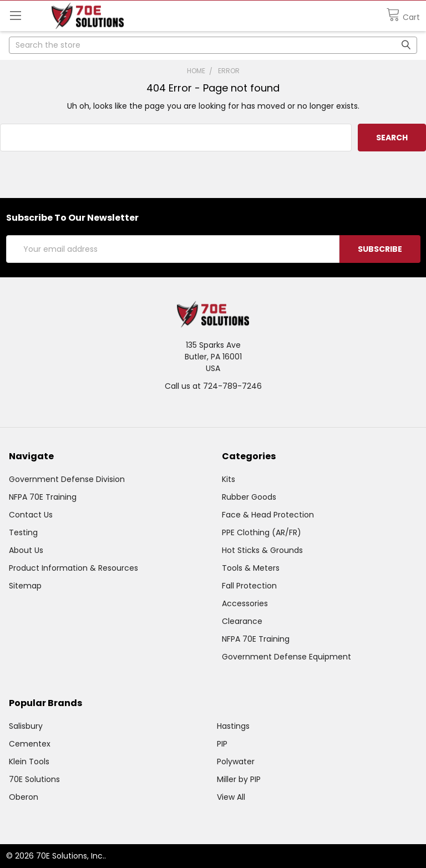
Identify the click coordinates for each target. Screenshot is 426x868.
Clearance (242, 621)
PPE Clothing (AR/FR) (262, 532)
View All (231, 797)
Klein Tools (29, 762)
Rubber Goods (249, 497)
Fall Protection (249, 586)
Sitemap (25, 586)
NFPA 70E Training (43, 497)
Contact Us (31, 515)
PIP (222, 744)
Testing (23, 532)
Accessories (245, 603)
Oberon (24, 797)
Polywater (236, 762)
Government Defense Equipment (286, 657)
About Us (26, 550)
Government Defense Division (67, 479)
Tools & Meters (251, 568)
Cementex (30, 744)
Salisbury (26, 726)
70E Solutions (34, 779)
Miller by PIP (239, 779)
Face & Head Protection (268, 515)
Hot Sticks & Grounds (262, 550)
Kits (229, 479)
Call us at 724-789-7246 (213, 386)
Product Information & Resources (73, 568)
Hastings (233, 726)
